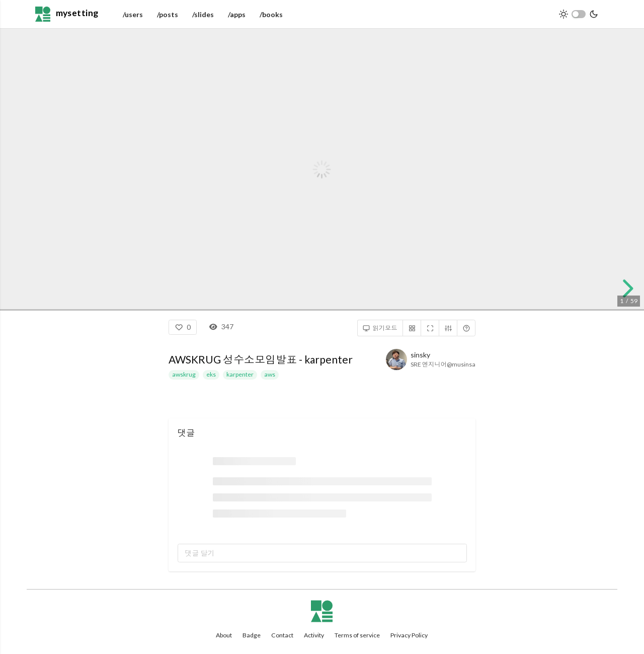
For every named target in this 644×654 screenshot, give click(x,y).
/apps (237, 14)
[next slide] (626, 288)
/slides (203, 14)
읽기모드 (380, 328)
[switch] (579, 14)
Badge (252, 635)
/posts (168, 14)
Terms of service (357, 635)
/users (133, 14)
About (224, 635)
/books (271, 14)
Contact (282, 635)
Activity (314, 635)
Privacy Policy (409, 635)
